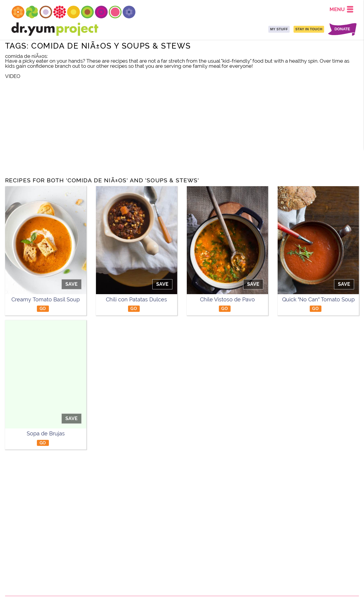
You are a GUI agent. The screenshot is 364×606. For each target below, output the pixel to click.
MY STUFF (279, 29)
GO (43, 308)
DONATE (342, 29)
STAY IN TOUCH (309, 29)
